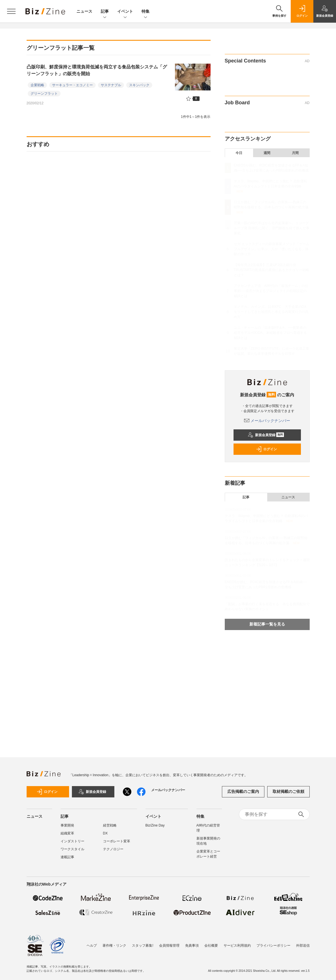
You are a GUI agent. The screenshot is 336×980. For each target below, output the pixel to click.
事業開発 (67, 825)
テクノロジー (113, 849)
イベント (125, 12)
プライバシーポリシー (273, 946)
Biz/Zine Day (155, 825)
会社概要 (211, 946)
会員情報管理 (169, 946)
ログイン (266, 449)
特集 (145, 12)
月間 (295, 153)
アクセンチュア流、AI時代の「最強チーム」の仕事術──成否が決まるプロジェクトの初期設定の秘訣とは (271, 291)
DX (105, 833)
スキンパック (139, 85)
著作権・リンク (114, 946)
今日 (239, 153)
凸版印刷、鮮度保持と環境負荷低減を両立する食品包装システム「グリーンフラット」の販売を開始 (97, 70)
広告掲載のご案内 (243, 791)
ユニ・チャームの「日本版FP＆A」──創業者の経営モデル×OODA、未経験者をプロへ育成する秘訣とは (270, 333)
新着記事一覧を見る (267, 624)
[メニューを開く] (11, 11)
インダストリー (72, 841)
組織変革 (67, 833)
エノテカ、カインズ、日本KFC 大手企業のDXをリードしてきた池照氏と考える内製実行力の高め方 (271, 312)
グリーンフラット (44, 94)
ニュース (84, 11)
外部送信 (303, 946)
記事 (105, 12)
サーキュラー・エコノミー (72, 85)
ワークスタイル (72, 849)
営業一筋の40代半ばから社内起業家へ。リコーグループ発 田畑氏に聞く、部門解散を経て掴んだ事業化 (272, 228)
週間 (267, 153)
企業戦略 (37, 85)
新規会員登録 (266, 435)
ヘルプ (92, 946)
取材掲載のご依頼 (288, 791)
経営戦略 (110, 825)
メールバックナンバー (267, 421)
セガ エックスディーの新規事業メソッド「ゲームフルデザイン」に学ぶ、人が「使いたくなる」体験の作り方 (272, 249)
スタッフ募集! (143, 946)
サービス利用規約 (237, 946)
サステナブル (111, 85)
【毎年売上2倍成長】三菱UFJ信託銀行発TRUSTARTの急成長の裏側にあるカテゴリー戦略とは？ (272, 270)
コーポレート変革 (117, 841)
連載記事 (67, 857)
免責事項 (192, 946)
